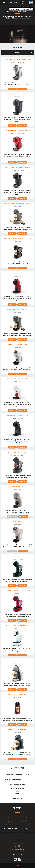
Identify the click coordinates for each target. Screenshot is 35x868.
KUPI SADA (12, 89)
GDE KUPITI (18, 798)
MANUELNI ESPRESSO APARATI (17, 775)
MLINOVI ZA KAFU (17, 789)
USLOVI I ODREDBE (17, 840)
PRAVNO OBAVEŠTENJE (18, 849)
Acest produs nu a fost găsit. (20, 9)
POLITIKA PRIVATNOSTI (18, 843)
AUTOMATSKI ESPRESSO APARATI (18, 780)
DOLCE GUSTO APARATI (18, 784)
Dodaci (18, 793)
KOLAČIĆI (17, 846)
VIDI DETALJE (22, 89)
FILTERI (17, 53)
